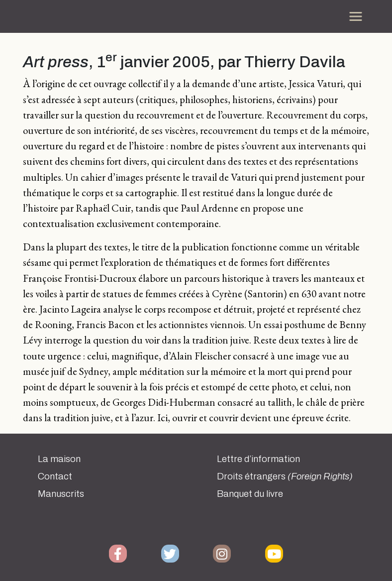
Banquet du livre (250, 494)
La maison (59, 459)
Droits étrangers (285, 476)
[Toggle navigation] (356, 16)
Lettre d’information (258, 459)
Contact (55, 476)
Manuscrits (61, 494)
